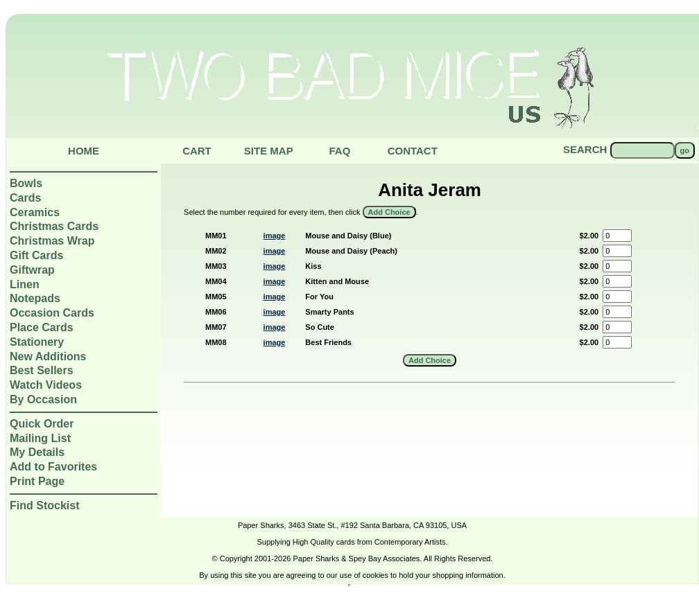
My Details (37, 452)
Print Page (37, 481)
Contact (413, 151)
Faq (339, 151)
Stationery (37, 342)
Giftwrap (32, 270)
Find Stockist (44, 505)
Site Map (269, 151)
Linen (25, 284)
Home (84, 151)
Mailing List (40, 438)
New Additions (48, 357)
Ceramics (35, 212)
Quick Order (42, 424)
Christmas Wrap (52, 241)
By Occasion (43, 399)
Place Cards (42, 327)
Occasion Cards (52, 313)
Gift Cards (36, 255)
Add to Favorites (53, 467)
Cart (197, 151)
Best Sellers (42, 370)
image (275, 236)
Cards (25, 198)
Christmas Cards (54, 226)
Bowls (26, 183)
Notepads (35, 298)
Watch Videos (46, 385)
